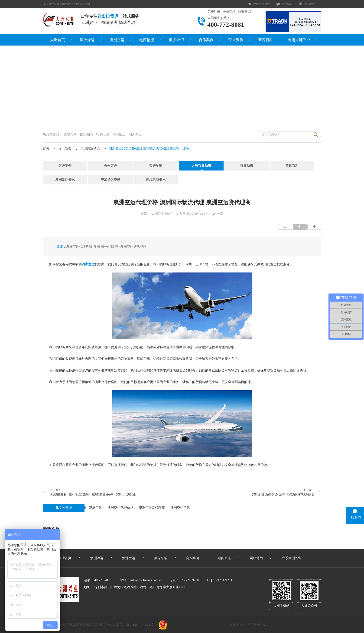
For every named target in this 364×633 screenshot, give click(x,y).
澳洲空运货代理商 (152, 508)
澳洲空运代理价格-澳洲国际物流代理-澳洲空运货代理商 (149, 148)
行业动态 (247, 166)
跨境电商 (70, 134)
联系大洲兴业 (292, 558)
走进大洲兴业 (299, 40)
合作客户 (110, 166)
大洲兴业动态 (90, 148)
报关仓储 (103, 134)
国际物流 (87, 134)
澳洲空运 (117, 40)
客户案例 (65, 166)
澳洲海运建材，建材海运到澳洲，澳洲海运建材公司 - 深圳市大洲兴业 (93, 495)
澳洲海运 (87, 40)
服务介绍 (176, 40)
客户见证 (156, 166)
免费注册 (214, 12)
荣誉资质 (236, 40)
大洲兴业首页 (62, 558)
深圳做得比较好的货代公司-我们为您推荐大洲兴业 (283, 495)
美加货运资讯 (110, 180)
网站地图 (310, 4)
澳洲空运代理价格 (120, 508)
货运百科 (292, 166)
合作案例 (206, 40)
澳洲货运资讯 (65, 180)
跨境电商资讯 (156, 180)
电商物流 (147, 40)
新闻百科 (266, 40)
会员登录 (229, 12)
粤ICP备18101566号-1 (142, 625)
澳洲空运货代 (180, 508)
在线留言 (287, 4)
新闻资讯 (224, 558)
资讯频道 (65, 148)
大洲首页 (58, 40)
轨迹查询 (244, 12)
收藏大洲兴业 (262, 4)
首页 (46, 148)
